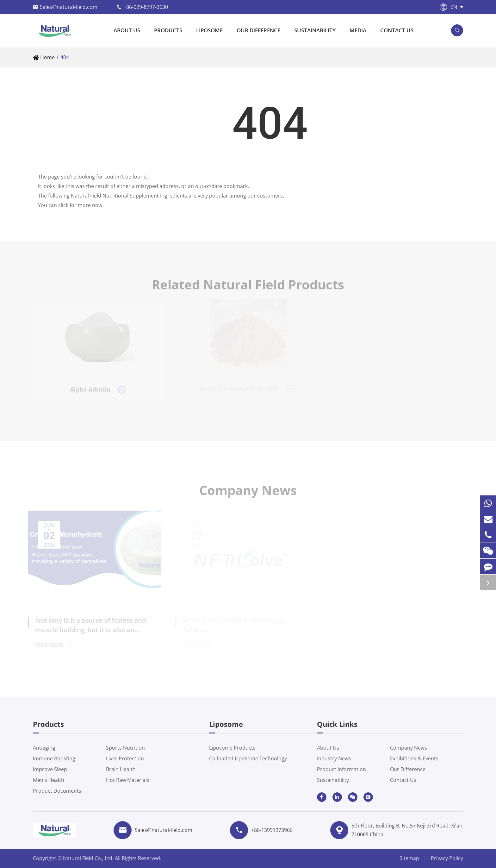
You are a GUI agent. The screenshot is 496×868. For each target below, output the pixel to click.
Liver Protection (125, 758)
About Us (127, 30)
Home (47, 57)
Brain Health (121, 769)
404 (65, 57)
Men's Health (49, 780)
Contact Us (397, 30)
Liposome (209, 30)
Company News (409, 748)
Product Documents (57, 791)
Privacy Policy (447, 858)
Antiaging (44, 748)
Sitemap (409, 858)
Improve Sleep (50, 769)
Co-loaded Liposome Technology (248, 758)
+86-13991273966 (272, 830)
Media (358, 30)
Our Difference (258, 30)
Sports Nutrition (125, 748)
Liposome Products (232, 748)
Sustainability (315, 30)
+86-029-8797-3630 (146, 7)
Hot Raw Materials (128, 780)
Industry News (334, 758)
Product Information (341, 769)
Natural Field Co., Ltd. (89, 858)
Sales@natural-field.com (69, 7)
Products (168, 30)
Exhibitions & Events (414, 758)
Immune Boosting (54, 758)
